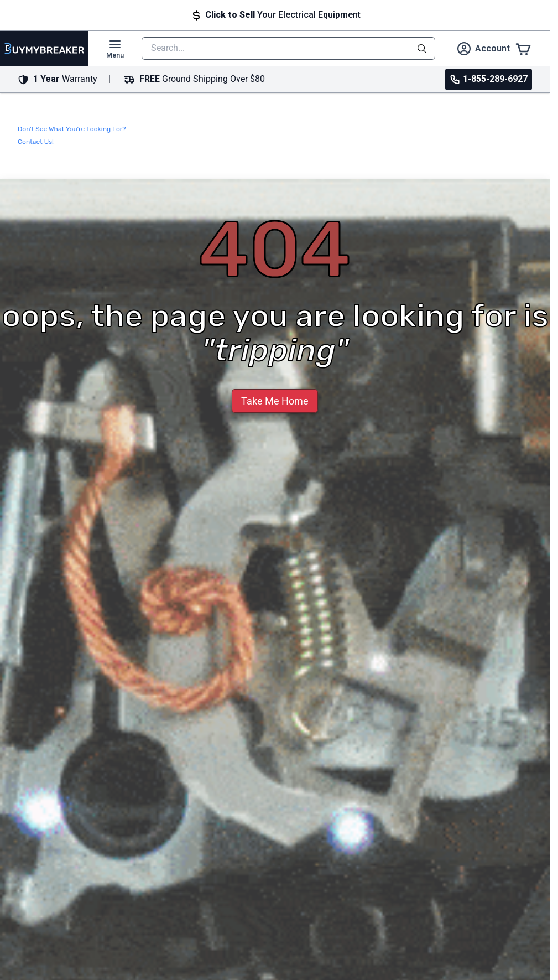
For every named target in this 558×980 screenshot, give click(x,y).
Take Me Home (275, 401)
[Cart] (523, 48)
